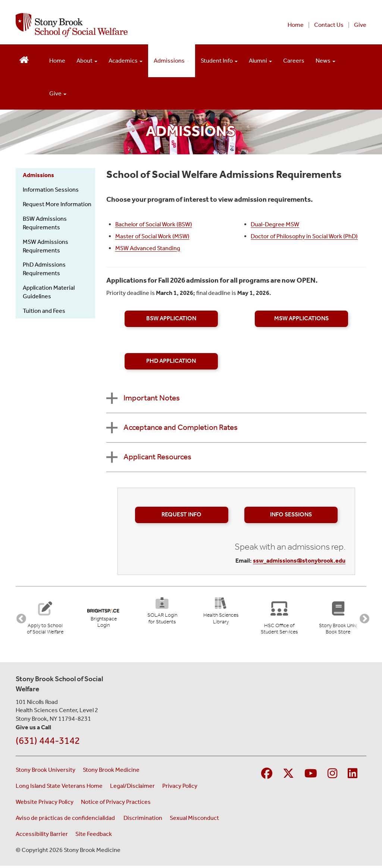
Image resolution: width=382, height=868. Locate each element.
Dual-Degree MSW (275, 224)
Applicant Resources (157, 457)
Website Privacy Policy (45, 804)
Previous (19, 618)
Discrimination (143, 820)
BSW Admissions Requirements (45, 223)
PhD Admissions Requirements (44, 269)
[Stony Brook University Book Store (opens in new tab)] (339, 618)
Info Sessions (291, 515)
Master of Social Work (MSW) (152, 236)
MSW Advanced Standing (148, 248)
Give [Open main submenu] (58, 93)
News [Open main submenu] (325, 61)
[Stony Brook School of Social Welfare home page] (115, 25)
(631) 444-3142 (48, 743)
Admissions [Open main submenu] (172, 61)
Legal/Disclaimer (132, 788)
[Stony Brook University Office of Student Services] (281, 618)
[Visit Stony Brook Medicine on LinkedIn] (353, 776)
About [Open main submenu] (87, 61)
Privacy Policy (180, 788)
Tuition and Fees (44, 311)
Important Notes (152, 398)
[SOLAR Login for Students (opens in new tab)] (162, 613)
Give (360, 25)
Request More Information (57, 204)
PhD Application (171, 361)
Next (363, 618)
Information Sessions (51, 190)
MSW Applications (301, 318)
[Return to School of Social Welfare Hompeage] (24, 59)
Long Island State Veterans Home (59, 788)
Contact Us (329, 25)
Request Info (181, 515)
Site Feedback (94, 836)
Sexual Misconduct (194, 820)
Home (296, 25)
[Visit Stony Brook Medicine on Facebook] (267, 776)
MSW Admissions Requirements (46, 246)
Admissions (38, 175)
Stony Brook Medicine (111, 772)
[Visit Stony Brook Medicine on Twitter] (288, 776)
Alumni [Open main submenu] (260, 61)
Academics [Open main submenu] (126, 61)
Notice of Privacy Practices (116, 804)
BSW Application (171, 318)
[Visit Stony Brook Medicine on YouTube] (311, 776)
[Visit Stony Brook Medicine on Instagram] (332, 776)
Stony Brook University (46, 772)
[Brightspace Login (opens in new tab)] (104, 615)
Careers (294, 61)
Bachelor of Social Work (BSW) (154, 224)
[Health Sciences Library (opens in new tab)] (221, 613)
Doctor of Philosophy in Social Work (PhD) (304, 236)
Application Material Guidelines (49, 292)
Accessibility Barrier (42, 836)
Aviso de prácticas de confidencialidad (66, 820)
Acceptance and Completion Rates (181, 427)
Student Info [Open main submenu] (219, 61)
